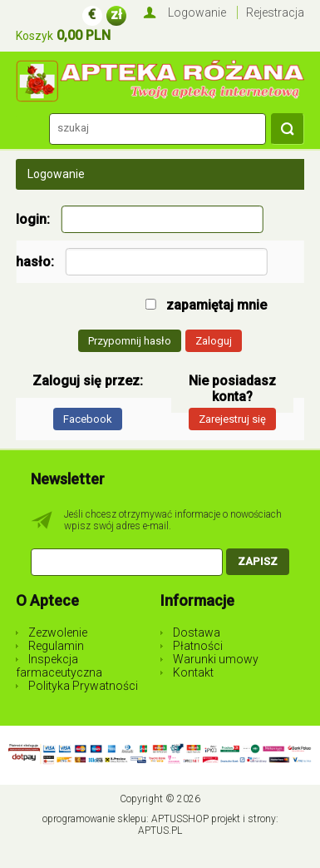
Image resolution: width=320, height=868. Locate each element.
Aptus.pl (160, 831)
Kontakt (193, 672)
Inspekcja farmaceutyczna (59, 666)
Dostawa (197, 632)
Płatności (198, 646)
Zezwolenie (58, 632)
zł (116, 15)
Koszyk (34, 36)
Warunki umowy (216, 659)
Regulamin (56, 646)
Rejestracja (275, 12)
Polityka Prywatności (83, 686)
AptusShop (180, 819)
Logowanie (197, 12)
